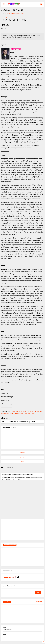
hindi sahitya (17, 414)
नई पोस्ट (23, 453)
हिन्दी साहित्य (31, 414)
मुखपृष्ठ (4, 635)
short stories (38, 411)
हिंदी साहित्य (24, 414)
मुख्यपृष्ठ (23, 462)
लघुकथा (7, 17)
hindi (11, 414)
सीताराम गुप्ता (24, 411)
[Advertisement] (22, 529)
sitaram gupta (5, 414)
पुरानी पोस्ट (23, 457)
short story (31, 411)
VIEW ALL (39, 601)
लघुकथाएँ (13, 411)
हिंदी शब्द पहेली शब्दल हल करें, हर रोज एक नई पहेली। (14, 13)
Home (2, 17)
